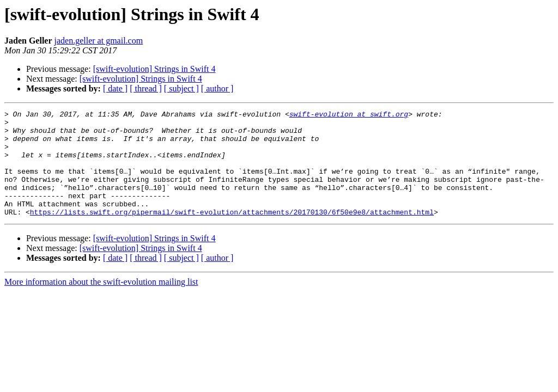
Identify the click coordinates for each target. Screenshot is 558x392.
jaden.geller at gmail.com (99, 41)
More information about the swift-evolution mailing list (101, 303)
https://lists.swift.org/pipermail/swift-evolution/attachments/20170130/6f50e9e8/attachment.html (232, 233)
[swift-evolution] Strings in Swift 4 (154, 69)
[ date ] (115, 88)
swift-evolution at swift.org (349, 115)
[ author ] (217, 88)
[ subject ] (181, 88)
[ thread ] (146, 88)
